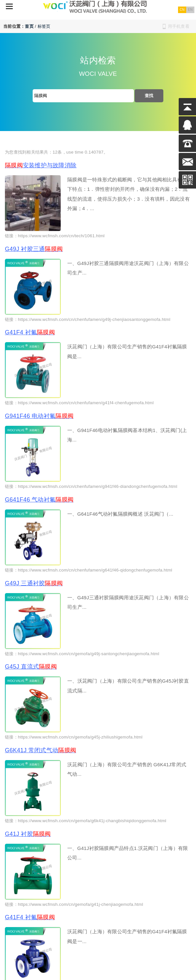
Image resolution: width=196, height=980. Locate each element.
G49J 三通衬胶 (34, 583)
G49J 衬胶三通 (34, 249)
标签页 (44, 26)
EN (190, 10)
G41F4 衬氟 (30, 332)
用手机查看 (179, 26)
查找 (149, 96)
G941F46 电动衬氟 (39, 416)
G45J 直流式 (31, 667)
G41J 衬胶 (28, 834)
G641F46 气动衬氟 (39, 500)
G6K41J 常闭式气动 (41, 750)
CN (182, 10)
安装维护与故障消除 (41, 165)
